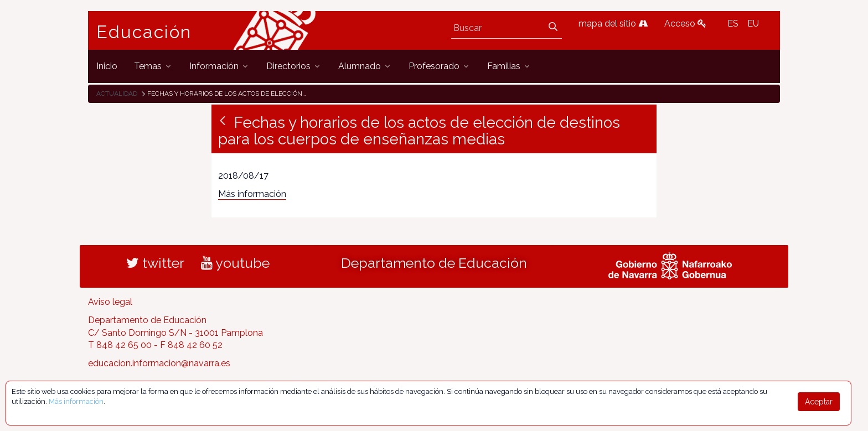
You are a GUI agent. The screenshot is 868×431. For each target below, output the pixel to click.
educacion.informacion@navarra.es (159, 363)
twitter (155, 263)
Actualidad (117, 94)
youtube (235, 263)
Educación (144, 32)
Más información (252, 194)
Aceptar (819, 402)
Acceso (685, 24)
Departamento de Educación (434, 263)
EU (753, 24)
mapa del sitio (613, 24)
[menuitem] (107, 66)
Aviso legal (110, 302)
